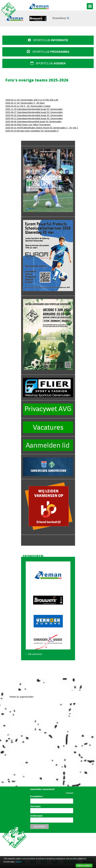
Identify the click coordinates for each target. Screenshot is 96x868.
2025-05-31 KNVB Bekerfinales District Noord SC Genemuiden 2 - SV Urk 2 (42, 128)
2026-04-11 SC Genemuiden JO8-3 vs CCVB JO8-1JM (32, 100)
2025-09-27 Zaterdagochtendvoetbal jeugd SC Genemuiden (34, 112)
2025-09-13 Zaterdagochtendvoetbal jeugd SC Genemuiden (34, 118)
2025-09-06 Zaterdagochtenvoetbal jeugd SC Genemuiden (33, 122)
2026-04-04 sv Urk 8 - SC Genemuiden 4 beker (28, 106)
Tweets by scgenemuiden (21, 697)
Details (19, 862)
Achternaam (36, 816)
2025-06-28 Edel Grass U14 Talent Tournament (28, 125)
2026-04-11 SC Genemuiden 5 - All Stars (25, 103)
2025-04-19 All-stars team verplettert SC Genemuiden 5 (32, 131)
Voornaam (35, 806)
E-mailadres (37, 796)
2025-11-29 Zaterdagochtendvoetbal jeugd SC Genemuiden (34, 109)
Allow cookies (84, 865)
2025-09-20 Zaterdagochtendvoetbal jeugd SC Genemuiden (34, 115)
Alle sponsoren (35, 654)
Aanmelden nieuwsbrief (42, 789)
